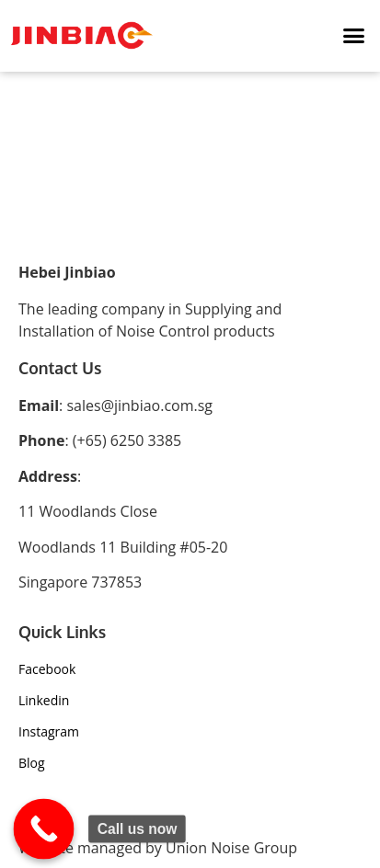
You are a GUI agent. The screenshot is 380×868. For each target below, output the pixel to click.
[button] (354, 36)
